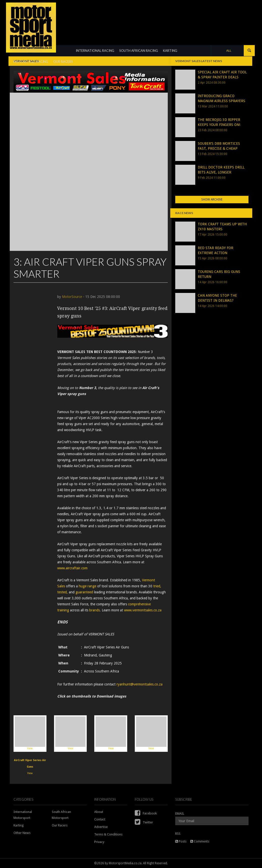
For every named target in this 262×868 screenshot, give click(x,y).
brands (94, 610)
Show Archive (212, 200)
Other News (22, 833)
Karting (19, 825)
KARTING (170, 51)
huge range (87, 586)
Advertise (101, 827)
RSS (178, 834)
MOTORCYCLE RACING (31, 62)
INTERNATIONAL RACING (95, 51)
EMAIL (180, 814)
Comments (200, 841)
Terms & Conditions (108, 834)
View (30, 733)
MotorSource (72, 297)
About (99, 812)
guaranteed (84, 592)
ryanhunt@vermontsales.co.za (139, 684)
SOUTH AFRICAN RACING (139, 51)
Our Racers (60, 825)
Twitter (144, 822)
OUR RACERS (63, 62)
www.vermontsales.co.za (143, 610)
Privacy (99, 842)
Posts (181, 841)
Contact (100, 819)
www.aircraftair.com (72, 568)
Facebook (146, 813)
